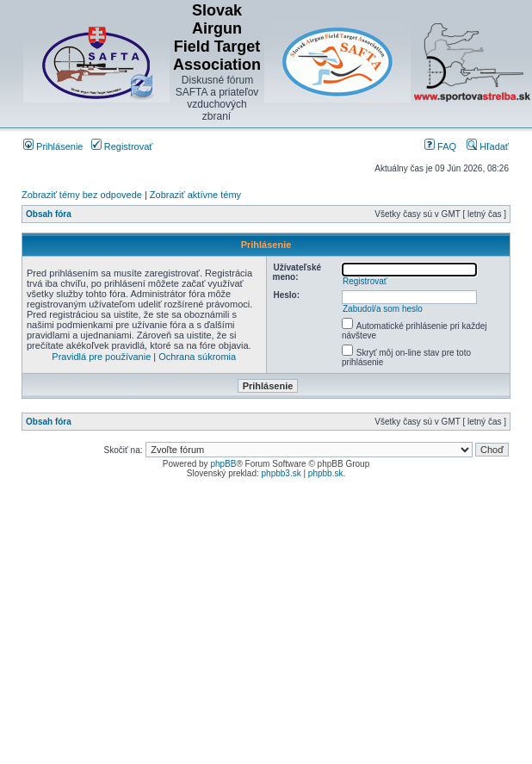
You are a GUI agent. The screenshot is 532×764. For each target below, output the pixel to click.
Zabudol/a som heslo (383, 309)
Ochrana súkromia (197, 357)
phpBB (223, 464)
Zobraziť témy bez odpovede (82, 195)
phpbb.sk (326, 473)
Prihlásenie (53, 146)
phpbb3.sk (281, 473)
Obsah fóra (49, 214)
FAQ (440, 146)
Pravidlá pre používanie (101, 357)
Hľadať (488, 146)
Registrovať (122, 146)
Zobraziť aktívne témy (195, 195)
